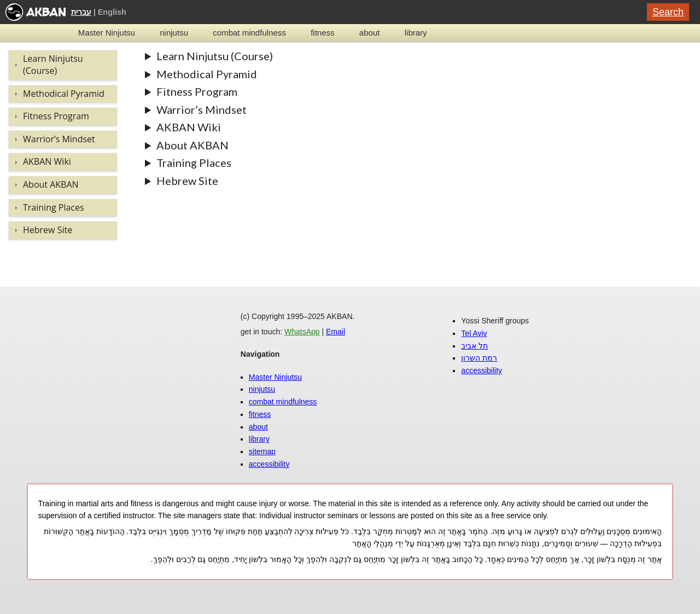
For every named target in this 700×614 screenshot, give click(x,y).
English (112, 12)
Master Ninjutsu (107, 33)
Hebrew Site (187, 181)
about (370, 33)
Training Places (194, 163)
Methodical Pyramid (207, 74)
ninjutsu (174, 33)
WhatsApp (302, 332)
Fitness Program (197, 91)
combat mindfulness (249, 33)
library (416, 33)
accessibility (269, 464)
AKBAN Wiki (189, 127)
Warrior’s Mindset (202, 109)
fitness (322, 33)
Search (668, 12)
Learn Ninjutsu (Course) (215, 56)
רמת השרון (479, 358)
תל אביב (474, 346)
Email (336, 332)
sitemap (262, 451)
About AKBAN (192, 145)
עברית (81, 12)
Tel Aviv (474, 333)
